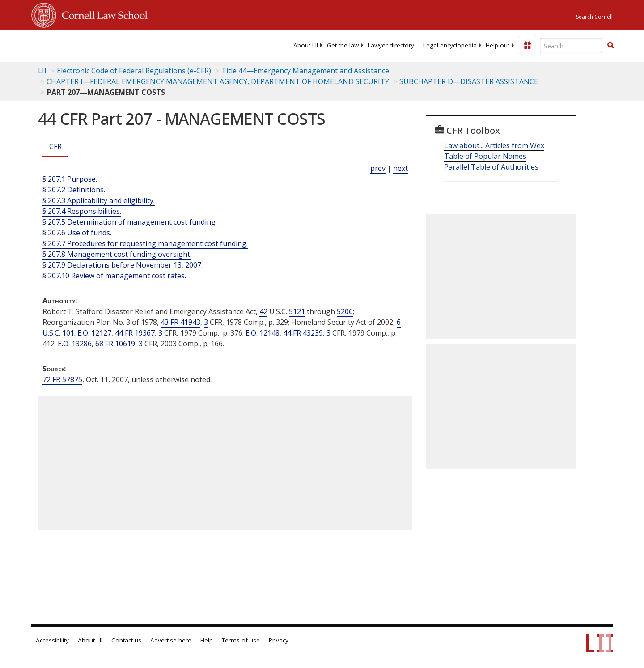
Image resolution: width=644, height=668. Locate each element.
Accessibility (52, 640)
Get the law (343, 45)
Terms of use (241, 640)
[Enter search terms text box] (571, 46)
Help (207, 640)
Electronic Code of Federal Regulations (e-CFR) (134, 71)
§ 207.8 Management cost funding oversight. (117, 254)
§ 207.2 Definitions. (74, 190)
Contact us (126, 640)
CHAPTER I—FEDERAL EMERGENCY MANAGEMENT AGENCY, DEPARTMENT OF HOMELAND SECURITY (218, 81)
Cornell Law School (102, 14)
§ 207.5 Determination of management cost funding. (130, 222)
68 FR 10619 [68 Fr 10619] (115, 344)
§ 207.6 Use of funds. (77, 233)
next (400, 168)
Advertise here (171, 640)
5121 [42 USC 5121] (297, 311)
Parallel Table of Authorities (491, 167)
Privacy (279, 640)
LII (42, 71)
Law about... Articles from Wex (494, 145)
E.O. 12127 (94, 333)
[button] (610, 45)
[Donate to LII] (527, 45)
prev (378, 168)
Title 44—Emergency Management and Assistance (305, 71)
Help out (498, 45)
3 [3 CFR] (206, 322)
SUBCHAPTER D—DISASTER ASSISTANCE (469, 81)
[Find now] (610, 46)
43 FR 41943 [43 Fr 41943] (180, 322)
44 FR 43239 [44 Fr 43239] (303, 333)
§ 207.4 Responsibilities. (82, 211)
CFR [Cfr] (55, 146)
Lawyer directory (391, 45)
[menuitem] (306, 45)
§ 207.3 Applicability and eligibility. (99, 200)
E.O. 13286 (75, 344)
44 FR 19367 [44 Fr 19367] (135, 333)
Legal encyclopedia (450, 45)
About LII (306, 45)
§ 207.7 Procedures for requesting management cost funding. (145, 243)
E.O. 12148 (263, 333)
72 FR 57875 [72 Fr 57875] (62, 379)
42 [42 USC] (263, 311)
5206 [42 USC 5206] (345, 311)
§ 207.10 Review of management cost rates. (114, 276)
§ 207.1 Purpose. (70, 179)
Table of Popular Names (485, 156)
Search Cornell (594, 17)
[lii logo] (132, 45)
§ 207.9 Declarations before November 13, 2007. (123, 265)
